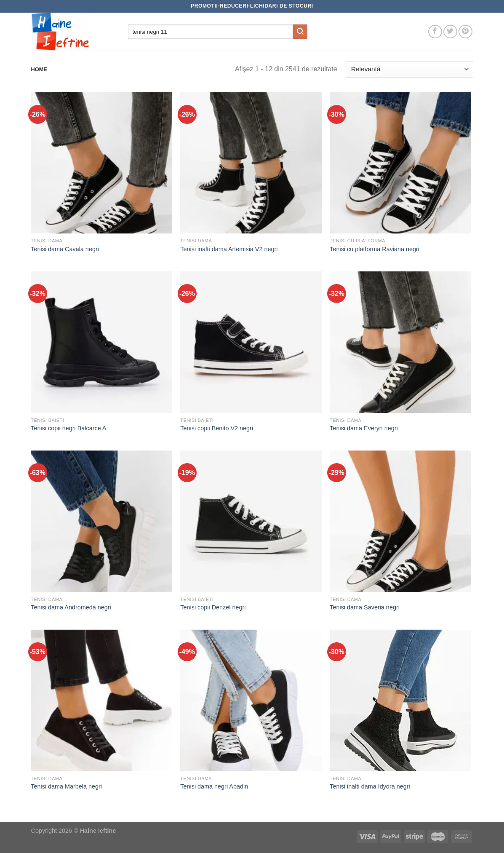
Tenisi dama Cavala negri (65, 249)
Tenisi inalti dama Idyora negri (370, 786)
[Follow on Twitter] (450, 32)
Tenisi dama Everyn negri (364, 428)
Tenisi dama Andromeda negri (71, 607)
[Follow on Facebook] (435, 32)
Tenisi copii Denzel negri (213, 607)
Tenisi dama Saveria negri (365, 607)
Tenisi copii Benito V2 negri (217, 428)
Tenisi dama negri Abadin (214, 786)
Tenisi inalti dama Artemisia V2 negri (229, 249)
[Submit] (300, 32)
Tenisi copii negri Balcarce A (68, 428)
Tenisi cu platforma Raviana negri (375, 249)
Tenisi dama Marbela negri (66, 786)
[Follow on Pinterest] (465, 32)
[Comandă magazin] (409, 69)
